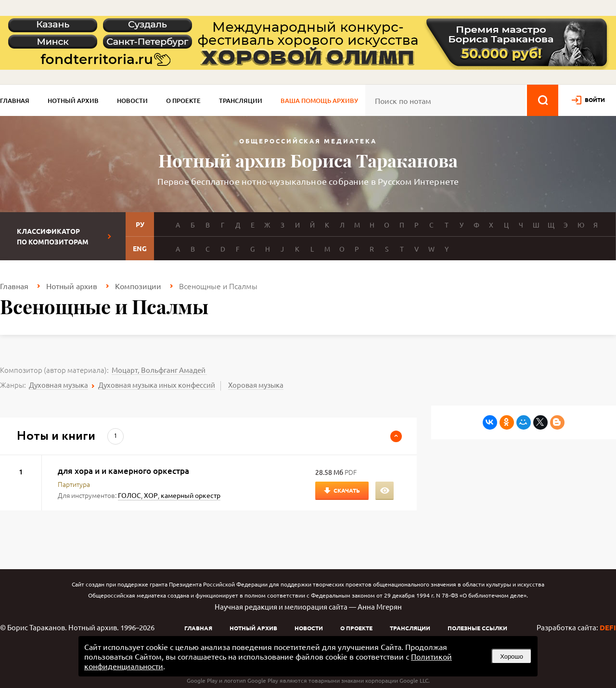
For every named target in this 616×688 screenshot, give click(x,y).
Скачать (347, 490)
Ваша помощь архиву (319, 101)
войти (595, 100)
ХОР (151, 495)
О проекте (183, 101)
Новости (132, 101)
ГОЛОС (129, 495)
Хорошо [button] (512, 656)
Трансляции (241, 101)
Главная (15, 101)
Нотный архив (73, 101)
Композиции (138, 286)
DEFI (608, 627)
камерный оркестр (191, 495)
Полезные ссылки (477, 628)
